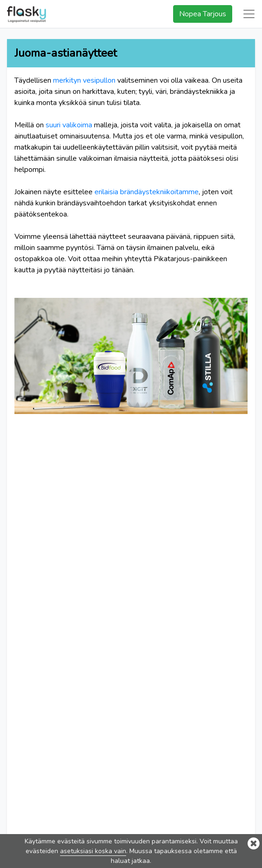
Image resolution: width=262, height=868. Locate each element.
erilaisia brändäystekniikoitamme (147, 192)
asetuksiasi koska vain (93, 851)
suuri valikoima (69, 125)
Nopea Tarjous (203, 14)
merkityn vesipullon (84, 80)
